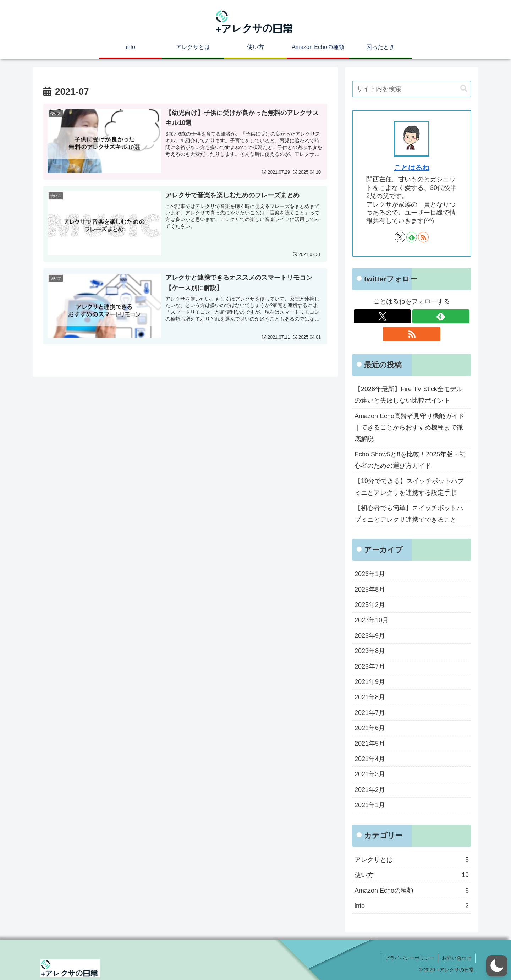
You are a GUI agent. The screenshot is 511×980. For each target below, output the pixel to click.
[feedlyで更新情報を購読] (412, 237)
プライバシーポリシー (410, 958)
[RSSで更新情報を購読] (423, 237)
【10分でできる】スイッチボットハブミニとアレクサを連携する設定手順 (409, 487)
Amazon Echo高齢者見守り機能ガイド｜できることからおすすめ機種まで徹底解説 (410, 428)
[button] (464, 89)
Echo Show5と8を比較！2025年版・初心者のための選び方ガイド (410, 460)
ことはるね (412, 168)
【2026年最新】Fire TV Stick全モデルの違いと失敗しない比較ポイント (409, 395)
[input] (412, 89)
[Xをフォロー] (400, 237)
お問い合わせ (457, 958)
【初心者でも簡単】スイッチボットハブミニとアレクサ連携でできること (409, 514)
